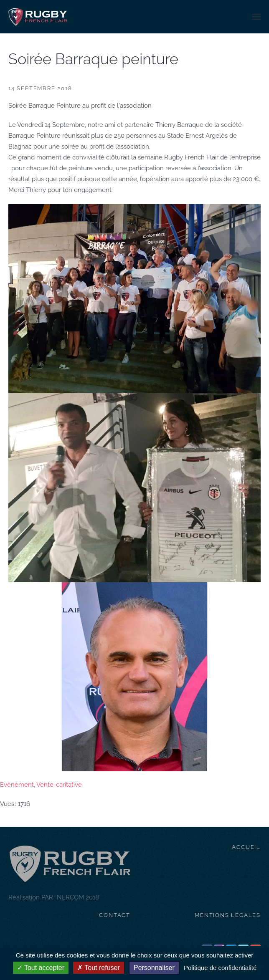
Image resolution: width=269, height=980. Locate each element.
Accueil (246, 847)
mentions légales (228, 915)
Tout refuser (99, 968)
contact (115, 915)
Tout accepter (41, 968)
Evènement (17, 785)
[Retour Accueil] (38, 17)
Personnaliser (154, 968)
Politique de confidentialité (220, 968)
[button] (256, 17)
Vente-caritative (59, 785)
